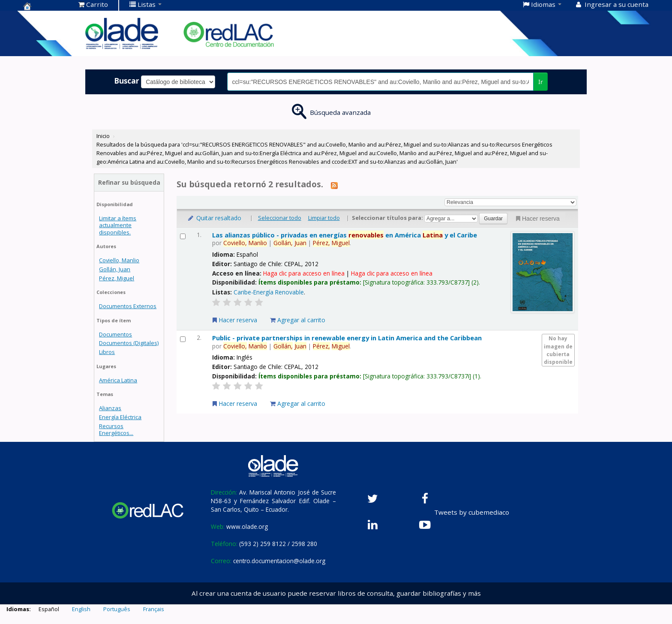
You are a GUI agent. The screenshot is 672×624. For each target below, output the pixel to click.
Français (154, 609)
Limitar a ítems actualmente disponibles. (118, 225)
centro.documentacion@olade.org (279, 561)
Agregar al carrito (298, 320)
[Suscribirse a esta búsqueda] (334, 185)
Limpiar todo (324, 218)
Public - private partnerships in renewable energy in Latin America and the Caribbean (347, 338)
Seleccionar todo (280, 218)
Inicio (103, 136)
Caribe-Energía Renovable (269, 292)
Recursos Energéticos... (116, 429)
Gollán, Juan (115, 269)
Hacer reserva (537, 219)
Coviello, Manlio (119, 260)
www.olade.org (247, 526)
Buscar (127, 81)
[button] (93, 4)
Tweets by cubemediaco (472, 512)
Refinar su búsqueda (129, 182)
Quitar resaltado (214, 218)
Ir (541, 82)
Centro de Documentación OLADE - (45, 6)
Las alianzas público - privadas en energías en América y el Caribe (345, 235)
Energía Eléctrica (120, 417)
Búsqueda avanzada (340, 112)
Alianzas (110, 408)
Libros (107, 352)
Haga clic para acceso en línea (304, 273)
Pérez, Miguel (117, 278)
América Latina (118, 380)
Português (117, 609)
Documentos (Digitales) (129, 343)
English (81, 609)
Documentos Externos (128, 306)
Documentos (115, 334)
